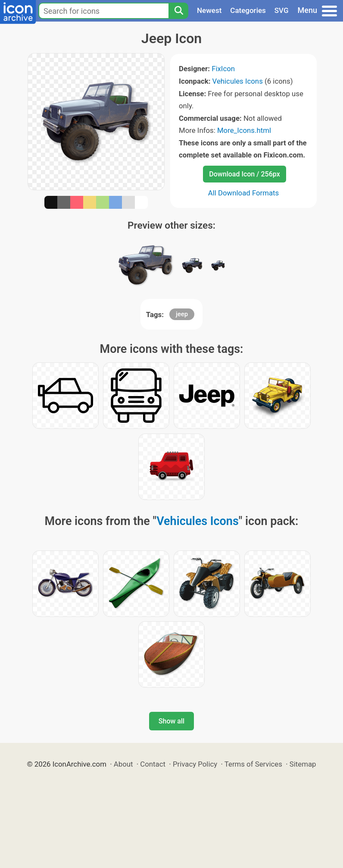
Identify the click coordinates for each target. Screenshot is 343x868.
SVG (282, 10)
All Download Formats (244, 193)
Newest (209, 10)
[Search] (178, 11)
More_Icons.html (244, 130)
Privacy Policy (195, 764)
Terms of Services (253, 764)
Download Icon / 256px (244, 174)
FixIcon (223, 69)
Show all (171, 721)
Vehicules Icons (238, 81)
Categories (248, 10)
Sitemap (303, 764)
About (123, 764)
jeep (182, 314)
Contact (153, 764)
